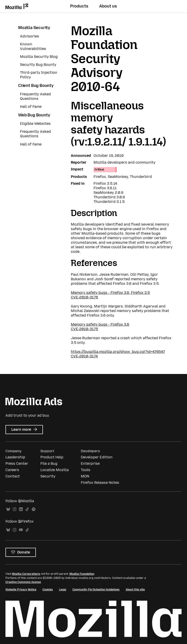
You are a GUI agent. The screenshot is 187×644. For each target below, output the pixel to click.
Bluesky (8, 509)
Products (79, 6)
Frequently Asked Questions (35, 96)
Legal (63, 590)
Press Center (17, 463)
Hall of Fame (31, 107)
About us (108, 6)
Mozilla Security (34, 28)
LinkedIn (21, 509)
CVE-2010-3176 (84, 297)
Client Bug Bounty (36, 86)
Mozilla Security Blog (39, 57)
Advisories (30, 36)
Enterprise (90, 463)
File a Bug (49, 463)
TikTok (27, 509)
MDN (85, 476)
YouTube (21, 530)
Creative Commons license (23, 582)
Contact (13, 476)
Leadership (15, 457)
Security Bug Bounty (38, 65)
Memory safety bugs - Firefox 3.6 (100, 324)
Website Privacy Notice (21, 590)
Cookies (48, 590)
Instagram (15, 509)
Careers (12, 470)
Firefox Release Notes (100, 483)
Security (48, 476)
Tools (86, 470)
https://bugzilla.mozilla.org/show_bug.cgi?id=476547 (118, 352)
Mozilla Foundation (82, 574)
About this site (135, 590)
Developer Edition (97, 457)
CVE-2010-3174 (84, 356)
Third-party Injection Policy (39, 75)
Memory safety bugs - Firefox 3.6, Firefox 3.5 (110, 293)
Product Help (52, 457)
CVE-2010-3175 (84, 329)
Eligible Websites (35, 124)
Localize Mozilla (55, 470)
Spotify (34, 509)
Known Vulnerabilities (33, 46)
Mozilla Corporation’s (26, 574)
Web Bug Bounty (34, 115)
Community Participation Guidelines (96, 590)
